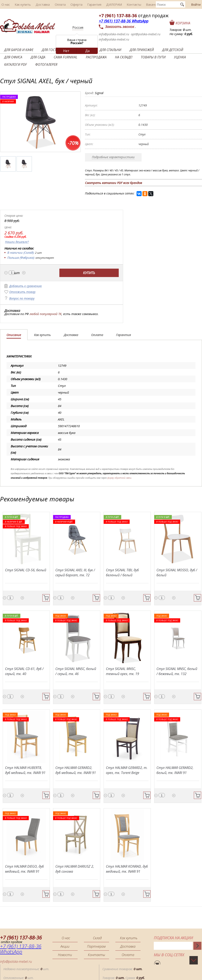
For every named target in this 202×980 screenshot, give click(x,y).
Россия (78, 28)
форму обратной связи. (120, 478)
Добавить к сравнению (25, 286)
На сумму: (181, 34)
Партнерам (96, 946)
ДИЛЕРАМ (101, 4)
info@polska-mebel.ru (114, 34)
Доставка (37, 4)
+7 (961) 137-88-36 (118, 16)
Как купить (19, 4)
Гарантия (83, 4)
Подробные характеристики (113, 157)
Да (87, 51)
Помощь (196, 976)
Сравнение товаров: (122, 967)
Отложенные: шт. (19, 976)
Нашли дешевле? (17, 242)
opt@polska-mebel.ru (146, 34)
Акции (65, 946)
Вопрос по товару (22, 299)
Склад (98, 938)
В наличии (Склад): (21, 252)
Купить (89, 273)
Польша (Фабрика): (21, 257)
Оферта (67, 4)
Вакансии (136, 4)
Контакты (119, 4)
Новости (65, 955)
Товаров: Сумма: (124, 976)
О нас (4, 4)
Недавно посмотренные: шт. (26, 967)
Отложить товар (22, 292)
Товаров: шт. (181, 30)
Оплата (53, 4)
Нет (66, 51)
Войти (196, 4)
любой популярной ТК (46, 314)
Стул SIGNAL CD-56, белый (26, 570)
